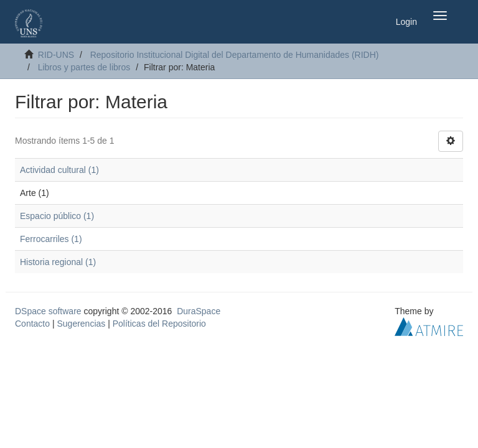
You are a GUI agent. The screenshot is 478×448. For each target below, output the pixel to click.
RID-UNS (56, 55)
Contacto (32, 324)
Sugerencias (81, 324)
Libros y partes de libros (84, 67)
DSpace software (48, 311)
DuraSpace (199, 311)
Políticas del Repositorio (159, 324)
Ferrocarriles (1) (51, 239)
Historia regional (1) (58, 262)
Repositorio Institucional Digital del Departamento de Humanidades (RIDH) (235, 55)
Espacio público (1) (57, 216)
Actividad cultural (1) (59, 170)
